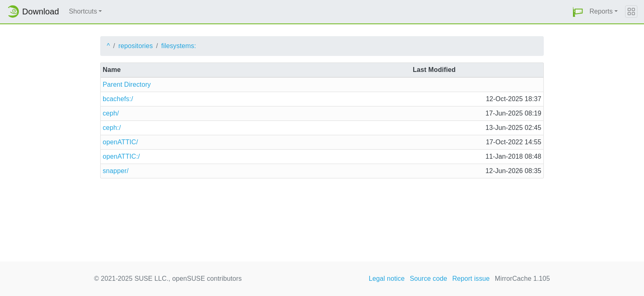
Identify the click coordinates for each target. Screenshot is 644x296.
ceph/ (111, 113)
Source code (429, 279)
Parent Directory (127, 84)
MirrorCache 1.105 (522, 279)
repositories (136, 46)
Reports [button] (601, 11)
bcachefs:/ (118, 99)
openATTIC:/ (121, 156)
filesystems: (179, 46)
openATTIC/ (120, 142)
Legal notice (387, 279)
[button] (578, 12)
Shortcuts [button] (83, 11)
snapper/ (116, 171)
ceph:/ (112, 128)
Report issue (471, 279)
